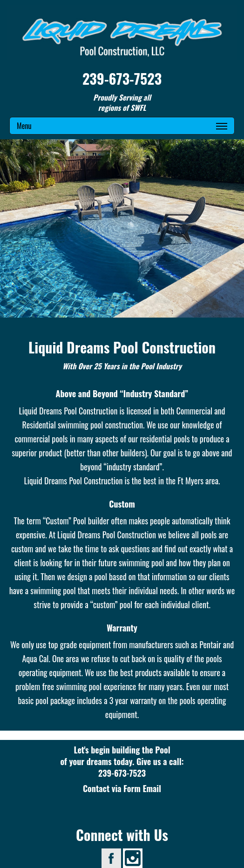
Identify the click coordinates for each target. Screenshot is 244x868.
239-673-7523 (122, 78)
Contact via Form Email (122, 788)
